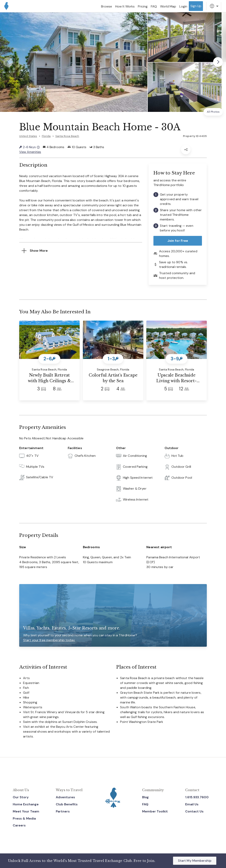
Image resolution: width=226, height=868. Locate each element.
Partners (63, 811)
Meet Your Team (26, 811)
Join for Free (178, 241)
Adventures (65, 797)
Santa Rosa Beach (67, 136)
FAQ (145, 804)
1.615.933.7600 (197, 797)
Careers (19, 825)
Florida (46, 136)
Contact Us (194, 811)
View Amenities (30, 152)
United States (28, 136)
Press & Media (24, 818)
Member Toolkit (155, 811)
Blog (145, 797)
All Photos (213, 112)
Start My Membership (195, 861)
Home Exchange (26, 804)
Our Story (21, 797)
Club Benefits (67, 804)
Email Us (192, 804)
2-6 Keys (29, 147)
